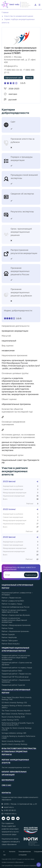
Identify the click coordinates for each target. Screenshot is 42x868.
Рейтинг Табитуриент (10, 640)
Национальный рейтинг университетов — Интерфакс (17, 594)
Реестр (29, 78)
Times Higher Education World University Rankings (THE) (17, 698)
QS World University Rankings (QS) (14, 702)
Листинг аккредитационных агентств (16, 767)
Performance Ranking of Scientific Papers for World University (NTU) (18, 724)
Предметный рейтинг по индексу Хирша (17, 667)
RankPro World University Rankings (15, 744)
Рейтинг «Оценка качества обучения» (16, 615)
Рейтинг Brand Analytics (11, 644)
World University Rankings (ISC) (13, 741)
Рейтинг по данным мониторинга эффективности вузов (14, 611)
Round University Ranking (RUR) (13, 717)
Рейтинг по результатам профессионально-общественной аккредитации (14, 620)
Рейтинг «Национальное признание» (15, 631)
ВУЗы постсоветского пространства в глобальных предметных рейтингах (19, 751)
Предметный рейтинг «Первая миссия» (17, 674)
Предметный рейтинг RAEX (12, 671)
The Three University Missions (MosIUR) (16, 710)
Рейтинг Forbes (7, 628)
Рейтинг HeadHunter (9, 637)
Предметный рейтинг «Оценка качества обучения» (17, 663)
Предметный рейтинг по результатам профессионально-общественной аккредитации (16, 657)
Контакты (12, 851)
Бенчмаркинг (8, 780)
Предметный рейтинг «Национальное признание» (16, 681)
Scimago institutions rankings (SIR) (14, 733)
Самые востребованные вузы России (16, 607)
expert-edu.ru (9, 807)
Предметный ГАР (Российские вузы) (15, 677)
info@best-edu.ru (10, 813)
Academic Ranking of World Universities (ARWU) (16, 706)
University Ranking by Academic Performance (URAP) (18, 737)
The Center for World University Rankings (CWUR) (17, 729)
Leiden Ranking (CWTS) (10, 720)
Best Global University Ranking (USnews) (16, 714)
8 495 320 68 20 (10, 810)
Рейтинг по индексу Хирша (12, 604)
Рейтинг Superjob (8, 634)
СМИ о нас (6, 785)
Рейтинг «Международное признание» (16, 625)
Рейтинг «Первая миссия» (12, 598)
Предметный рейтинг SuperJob (13, 685)
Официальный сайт (13, 78)
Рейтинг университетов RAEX (13, 601)
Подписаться (31, 575)
